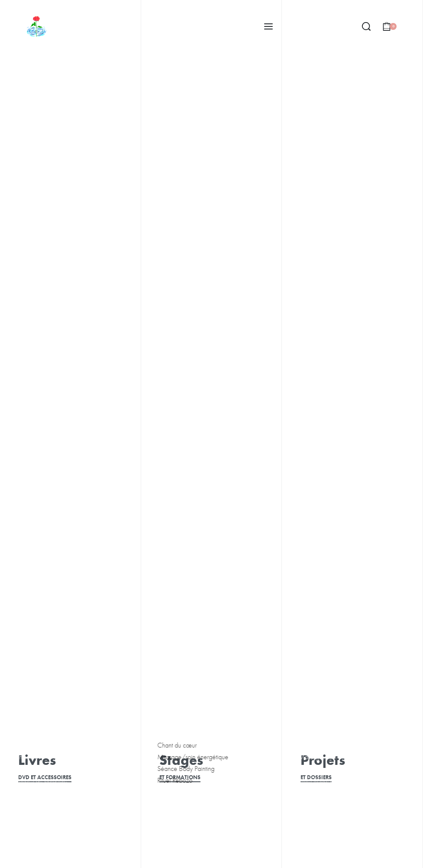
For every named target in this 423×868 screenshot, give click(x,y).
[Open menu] (268, 26)
